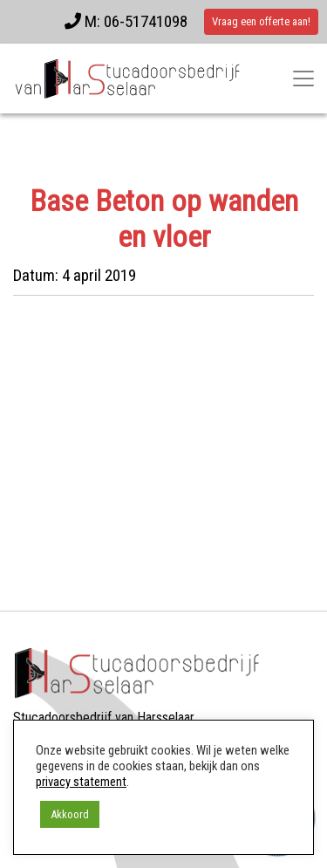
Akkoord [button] (70, 814)
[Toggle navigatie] (303, 79)
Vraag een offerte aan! (261, 21)
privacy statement (81, 782)
